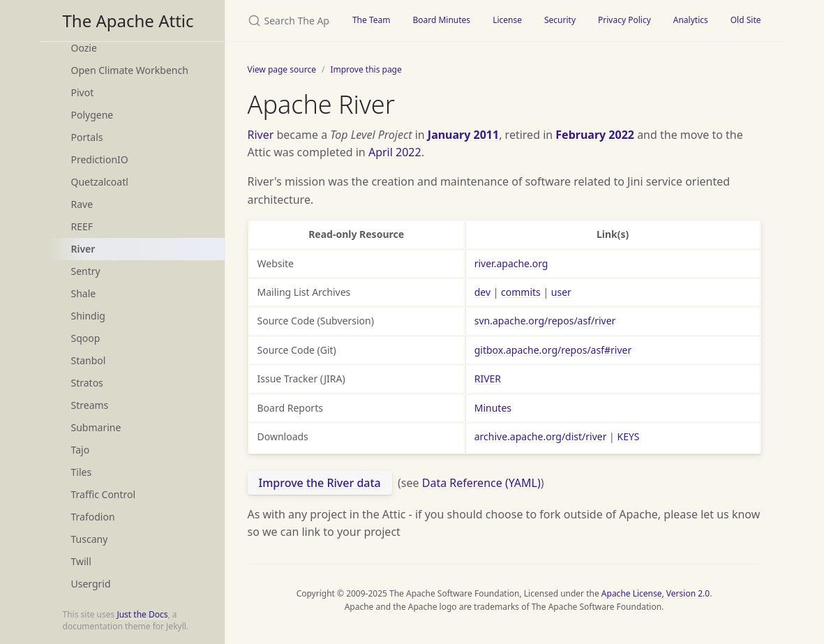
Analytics (691, 20)
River (83, 249)
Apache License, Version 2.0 (656, 593)
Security (560, 20)
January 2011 (463, 135)
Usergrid (91, 584)
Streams (90, 405)
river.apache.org (511, 263)
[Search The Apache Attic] (283, 21)
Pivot (83, 92)
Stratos (87, 383)
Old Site (746, 20)
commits (521, 292)
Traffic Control (104, 494)
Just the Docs (142, 614)
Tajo (81, 450)
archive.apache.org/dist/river (541, 436)
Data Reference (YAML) (481, 483)
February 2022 (595, 135)
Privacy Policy (624, 20)
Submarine (96, 427)
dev (482, 292)
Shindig (88, 316)
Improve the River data (320, 483)
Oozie (84, 48)
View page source (282, 69)
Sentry (86, 271)
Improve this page (366, 69)
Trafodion (93, 517)
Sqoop (86, 338)
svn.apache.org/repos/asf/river (545, 321)
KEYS (628, 436)
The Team (372, 20)
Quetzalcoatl (100, 182)
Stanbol (89, 360)
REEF (82, 226)
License (507, 20)
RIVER (488, 379)
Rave (82, 204)
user (561, 292)
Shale (84, 293)
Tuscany (90, 539)
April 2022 (395, 152)
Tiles (82, 472)
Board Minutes (441, 20)
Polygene (92, 115)
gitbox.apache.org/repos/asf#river (553, 350)
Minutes (493, 408)
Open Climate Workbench (130, 70)
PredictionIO (100, 159)
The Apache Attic (128, 21)
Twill (81, 561)
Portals (87, 137)
